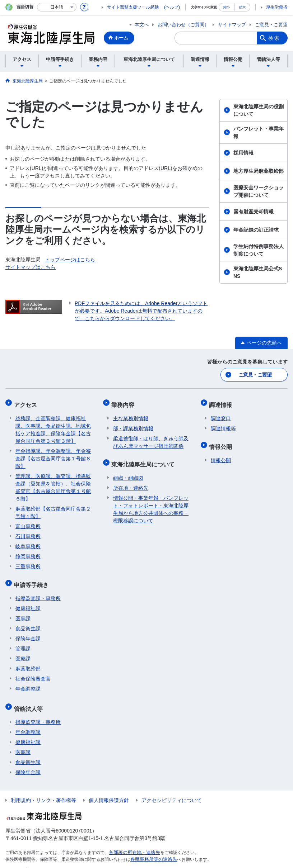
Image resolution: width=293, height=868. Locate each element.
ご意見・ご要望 (271, 25)
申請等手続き (33, 579)
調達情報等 (223, 424)
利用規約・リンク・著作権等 (43, 790)
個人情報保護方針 (109, 790)
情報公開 (222, 441)
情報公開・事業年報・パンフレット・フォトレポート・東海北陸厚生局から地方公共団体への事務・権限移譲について (151, 502)
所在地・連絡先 (131, 481)
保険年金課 (28, 631)
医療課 (23, 651)
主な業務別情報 (131, 414)
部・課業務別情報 (133, 424)
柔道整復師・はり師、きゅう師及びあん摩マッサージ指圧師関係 (151, 438)
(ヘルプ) (172, 7)
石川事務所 (28, 532)
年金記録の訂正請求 (256, 230)
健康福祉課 (28, 601)
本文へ (142, 25)
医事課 (23, 611)
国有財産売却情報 (254, 212)
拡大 (242, 7)
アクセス (27, 402)
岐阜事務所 (28, 542)
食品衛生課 (28, 621)
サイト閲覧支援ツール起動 (133, 7)
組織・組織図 (128, 471)
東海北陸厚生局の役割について (259, 110)
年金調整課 (28, 682)
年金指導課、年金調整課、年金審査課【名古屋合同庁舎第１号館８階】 (53, 455)
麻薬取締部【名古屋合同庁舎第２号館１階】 (53, 509)
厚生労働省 (277, 7)
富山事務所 (28, 522)
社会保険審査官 (33, 672)
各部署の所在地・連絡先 (132, 842)
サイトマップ (232, 25)
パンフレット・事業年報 (259, 132)
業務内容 (125, 402)
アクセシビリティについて (172, 790)
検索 (274, 38)
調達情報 (222, 402)
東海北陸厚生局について (145, 459)
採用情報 (243, 153)
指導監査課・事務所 (38, 591)
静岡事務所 (28, 552)
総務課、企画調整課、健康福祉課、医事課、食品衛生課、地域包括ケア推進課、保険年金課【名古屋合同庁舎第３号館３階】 (53, 426)
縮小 (227, 7)
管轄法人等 (30, 700)
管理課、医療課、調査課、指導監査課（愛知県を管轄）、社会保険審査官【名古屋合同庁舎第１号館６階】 (53, 483)
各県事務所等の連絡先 (152, 849)
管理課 (23, 641)
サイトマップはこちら (31, 267)
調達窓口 (221, 414)
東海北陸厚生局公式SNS (258, 272)
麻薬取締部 (28, 661)
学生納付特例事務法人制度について (259, 250)
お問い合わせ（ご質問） (183, 25)
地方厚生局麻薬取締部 (259, 171)
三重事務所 (28, 563)
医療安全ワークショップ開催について (259, 191)
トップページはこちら (70, 260)
